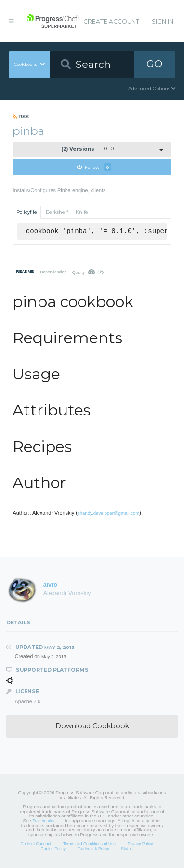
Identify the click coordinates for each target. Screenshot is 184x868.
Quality (88, 272)
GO (155, 64)
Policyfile (27, 212)
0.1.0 (88, 149)
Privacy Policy (140, 844)
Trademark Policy (93, 849)
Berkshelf (57, 212)
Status (127, 849)
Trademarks (43, 821)
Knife (82, 212)
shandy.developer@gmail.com (108, 513)
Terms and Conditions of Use (89, 844)
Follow (94, 167)
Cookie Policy (53, 849)
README (25, 272)
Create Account (111, 21)
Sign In (163, 21)
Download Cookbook (92, 726)
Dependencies (53, 272)
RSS (21, 117)
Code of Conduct (36, 844)
